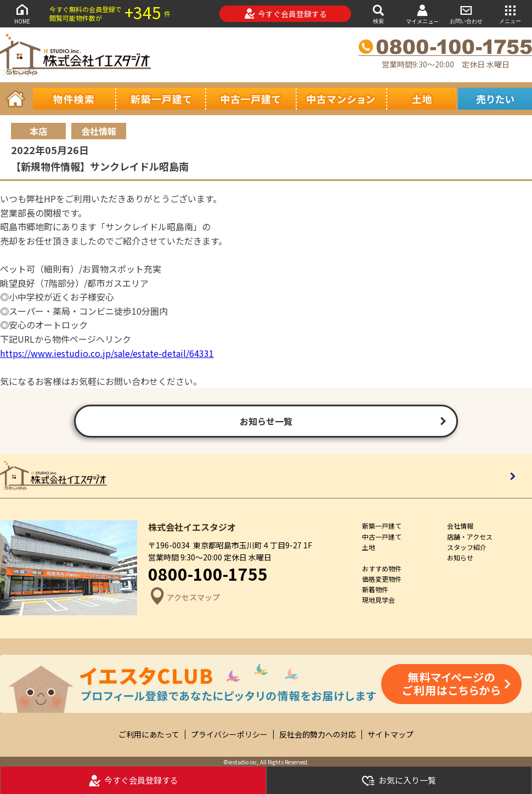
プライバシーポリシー (229, 735)
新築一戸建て (382, 526)
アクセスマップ (184, 597)
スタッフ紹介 (467, 547)
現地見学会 (378, 600)
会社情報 (460, 526)
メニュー (510, 13)
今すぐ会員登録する (285, 14)
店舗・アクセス (470, 537)
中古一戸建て (382, 537)
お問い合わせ (466, 13)
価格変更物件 (382, 579)
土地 (369, 547)
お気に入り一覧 (399, 781)
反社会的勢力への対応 (318, 735)
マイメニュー (422, 14)
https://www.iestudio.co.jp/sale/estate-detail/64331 (107, 353)
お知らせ (460, 557)
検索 (378, 13)
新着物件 (375, 589)
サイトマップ (390, 735)
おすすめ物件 (382, 568)
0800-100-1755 (208, 574)
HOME (22, 13)
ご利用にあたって (149, 735)
